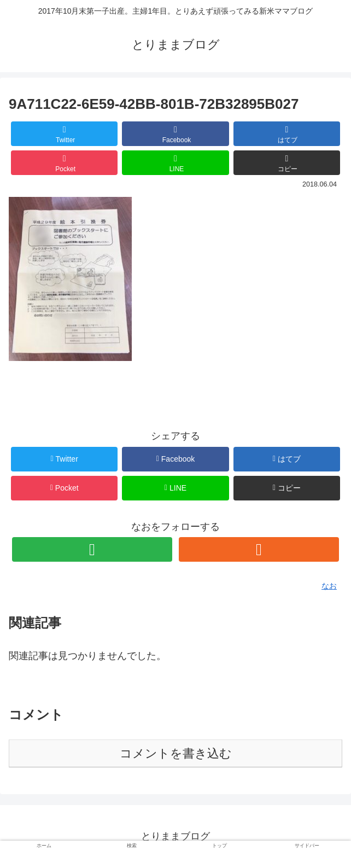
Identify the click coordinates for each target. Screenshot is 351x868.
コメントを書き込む (176, 753)
